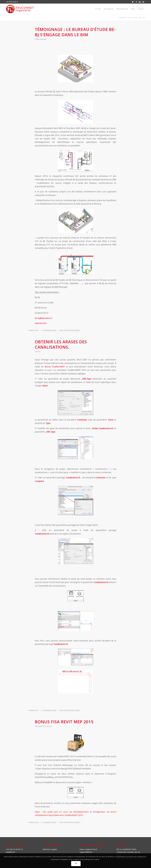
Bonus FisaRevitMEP (55, 367)
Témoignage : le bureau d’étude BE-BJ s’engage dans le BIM (75, 32)
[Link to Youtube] (140, 2)
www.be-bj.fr (41, 323)
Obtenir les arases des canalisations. (61, 344)
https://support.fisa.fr (88, 849)
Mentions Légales (50, 849)
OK (76, 863)
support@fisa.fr (86, 852)
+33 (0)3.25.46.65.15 (14, 849)
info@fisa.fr (10, 852)
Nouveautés (40, 726)
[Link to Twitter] (133, 2)
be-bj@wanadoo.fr (44, 318)
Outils (38, 352)
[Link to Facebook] (136, 2)
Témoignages (41, 39)
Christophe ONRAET (72, 330)
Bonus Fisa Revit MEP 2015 (64, 722)
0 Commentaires (49, 330)
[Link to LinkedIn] (143, 2)
